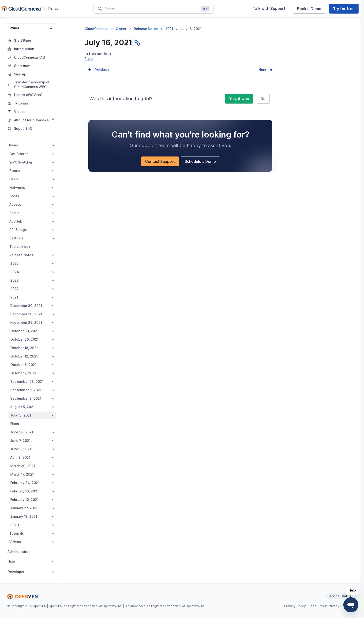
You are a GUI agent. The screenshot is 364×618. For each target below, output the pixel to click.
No (263, 105)
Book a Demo (309, 9)
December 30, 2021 (32, 306)
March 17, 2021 (32, 474)
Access (32, 204)
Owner (30, 28)
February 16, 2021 (32, 491)
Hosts (32, 196)
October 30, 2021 (32, 331)
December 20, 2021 (32, 314)
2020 (32, 525)
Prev (98, 76)
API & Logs (32, 230)
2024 (32, 272)
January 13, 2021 (32, 516)
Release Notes (32, 255)
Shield (32, 213)
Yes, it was (239, 105)
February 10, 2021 (32, 500)
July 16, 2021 (32, 415)
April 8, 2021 (32, 457)
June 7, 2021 (32, 441)
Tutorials (32, 533)
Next (262, 76)
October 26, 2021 (32, 339)
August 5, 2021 (32, 407)
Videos (32, 542)
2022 (32, 289)
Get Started (32, 154)
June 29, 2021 (32, 432)
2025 (32, 263)
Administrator (19, 552)
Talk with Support (269, 8)
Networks (32, 188)
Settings (32, 238)
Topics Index (20, 247)
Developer (31, 572)
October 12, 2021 (32, 356)
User (31, 562)
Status (32, 171)
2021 (32, 297)
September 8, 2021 (32, 398)
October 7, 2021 (32, 373)
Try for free (344, 9)
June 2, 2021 (32, 449)
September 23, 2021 (32, 382)
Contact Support (160, 168)
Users (32, 179)
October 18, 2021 (32, 348)
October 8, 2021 (32, 365)
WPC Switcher (32, 162)
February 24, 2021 (32, 483)
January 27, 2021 (32, 508)
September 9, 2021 (32, 390)
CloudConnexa (96, 29)
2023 (32, 280)
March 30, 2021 (32, 466)
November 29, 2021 (32, 322)
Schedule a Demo (200, 168)
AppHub (32, 221)
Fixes (15, 424)
